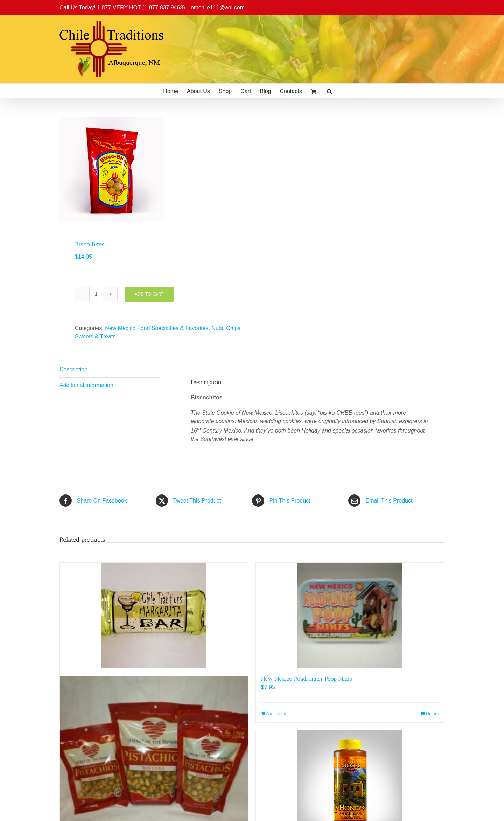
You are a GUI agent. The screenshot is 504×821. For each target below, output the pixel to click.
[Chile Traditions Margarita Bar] (154, 615)
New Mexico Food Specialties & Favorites (157, 328)
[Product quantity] (96, 294)
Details (432, 714)
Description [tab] (73, 369)
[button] (330, 91)
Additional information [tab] (86, 385)
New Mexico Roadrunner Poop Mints (307, 679)
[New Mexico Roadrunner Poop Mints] (350, 615)
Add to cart (149, 294)
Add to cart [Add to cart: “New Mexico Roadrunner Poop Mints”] (276, 714)
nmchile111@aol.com (218, 8)
